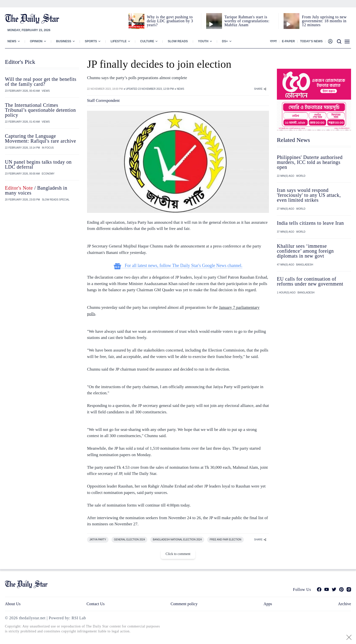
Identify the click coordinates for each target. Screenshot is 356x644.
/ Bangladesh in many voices (36, 190)
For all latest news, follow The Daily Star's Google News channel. (178, 266)
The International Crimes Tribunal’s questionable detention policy (40, 110)
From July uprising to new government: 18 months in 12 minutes (324, 21)
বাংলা (273, 41)
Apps (268, 604)
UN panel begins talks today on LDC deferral (38, 164)
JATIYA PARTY (98, 540)
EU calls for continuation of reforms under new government (310, 281)
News (12, 41)
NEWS (180, 89)
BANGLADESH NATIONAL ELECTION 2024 (177, 540)
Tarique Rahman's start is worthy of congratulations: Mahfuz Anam (247, 21)
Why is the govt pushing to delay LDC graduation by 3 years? (170, 21)
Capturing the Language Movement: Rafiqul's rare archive (41, 138)
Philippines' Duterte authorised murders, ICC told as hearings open (310, 162)
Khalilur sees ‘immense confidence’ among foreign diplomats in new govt (305, 251)
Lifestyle (119, 41)
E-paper (288, 41)
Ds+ (225, 41)
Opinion (36, 41)
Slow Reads (178, 41)
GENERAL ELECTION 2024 (129, 540)
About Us (13, 604)
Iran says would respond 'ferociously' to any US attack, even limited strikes (309, 195)
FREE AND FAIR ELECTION (225, 540)
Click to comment (178, 554)
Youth (203, 41)
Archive (345, 604)
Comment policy (184, 604)
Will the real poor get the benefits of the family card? (41, 82)
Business (64, 41)
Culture (147, 41)
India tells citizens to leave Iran (310, 223)
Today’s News (311, 41)
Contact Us (96, 604)
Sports (91, 41)
